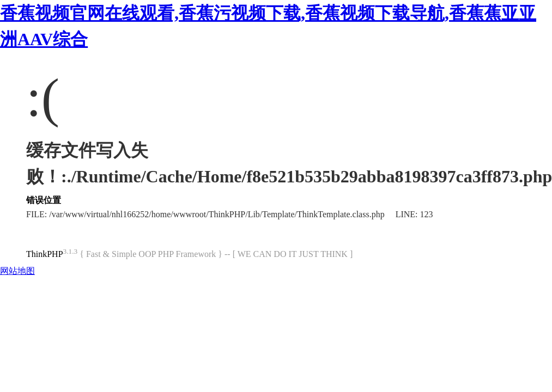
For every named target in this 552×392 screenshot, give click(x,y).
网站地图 (17, 271)
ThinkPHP (45, 254)
